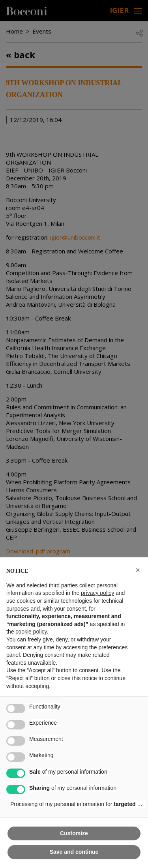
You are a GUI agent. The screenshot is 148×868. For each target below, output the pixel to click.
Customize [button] (74, 833)
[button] (138, 570)
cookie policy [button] (31, 632)
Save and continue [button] (74, 852)
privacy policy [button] (97, 593)
